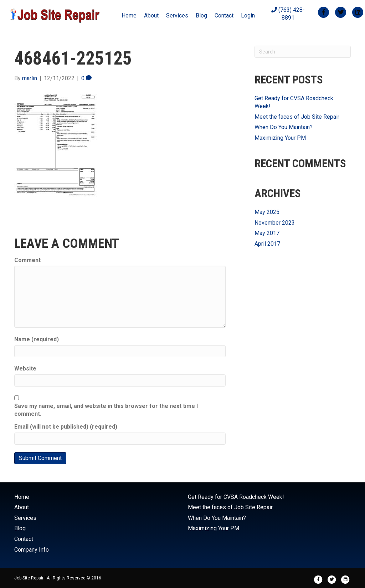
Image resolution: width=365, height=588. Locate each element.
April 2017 (267, 244)
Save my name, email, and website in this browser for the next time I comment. (106, 410)
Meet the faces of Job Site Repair (297, 117)
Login (248, 16)
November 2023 (275, 223)
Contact (224, 16)
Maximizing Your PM (280, 138)
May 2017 (267, 233)
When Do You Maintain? (284, 127)
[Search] (303, 52)
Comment (27, 260)
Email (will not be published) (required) (66, 427)
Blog (201, 16)
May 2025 (267, 212)
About (151, 16)
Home (129, 16)
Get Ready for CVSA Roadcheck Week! (236, 497)
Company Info (32, 550)
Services (177, 16)
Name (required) (37, 339)
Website (25, 369)
